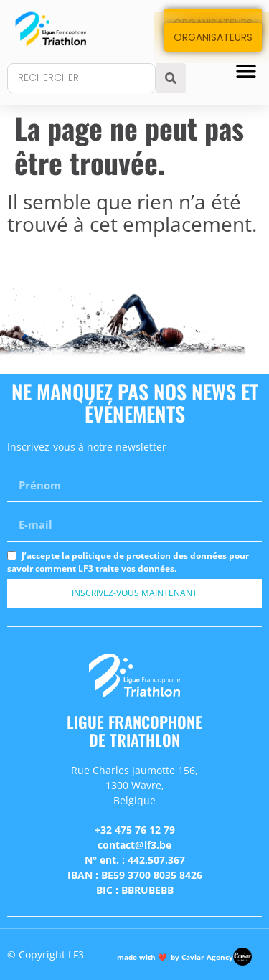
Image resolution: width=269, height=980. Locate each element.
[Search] (171, 78)
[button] (246, 71)
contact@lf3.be (134, 845)
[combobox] (81, 78)
